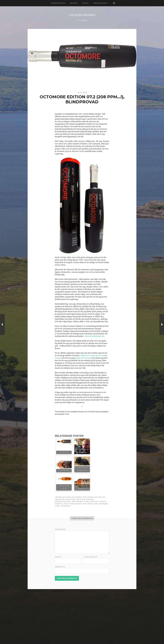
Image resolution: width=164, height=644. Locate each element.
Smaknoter (90, 499)
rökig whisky (60, 499)
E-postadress (90, 557)
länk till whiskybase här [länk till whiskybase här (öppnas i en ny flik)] (95, 336)
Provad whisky (100, 3)
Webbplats (60, 567)
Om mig (85, 3)
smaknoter (66, 506)
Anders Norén (86, 637)
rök (104, 497)
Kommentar (60, 529)
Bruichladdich (77, 497)
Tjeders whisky (82, 15)
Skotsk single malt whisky (75, 499)
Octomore (98, 497)
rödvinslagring (76, 504)
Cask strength (88, 497)
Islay (87, 501)
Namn (58, 557)
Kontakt (74, 3)
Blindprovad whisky (63, 497)
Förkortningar (58, 3)
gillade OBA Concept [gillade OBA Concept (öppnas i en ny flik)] (83, 358)
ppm (67, 504)
